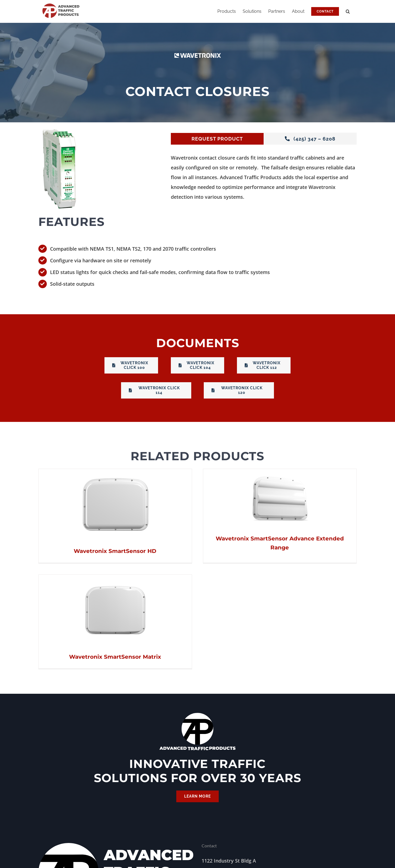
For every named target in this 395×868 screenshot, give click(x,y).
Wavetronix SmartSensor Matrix (329, 554)
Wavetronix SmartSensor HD (115, 551)
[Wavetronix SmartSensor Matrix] (329, 477)
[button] (348, 11)
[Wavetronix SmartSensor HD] (115, 474)
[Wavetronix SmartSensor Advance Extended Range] (226, 474)
